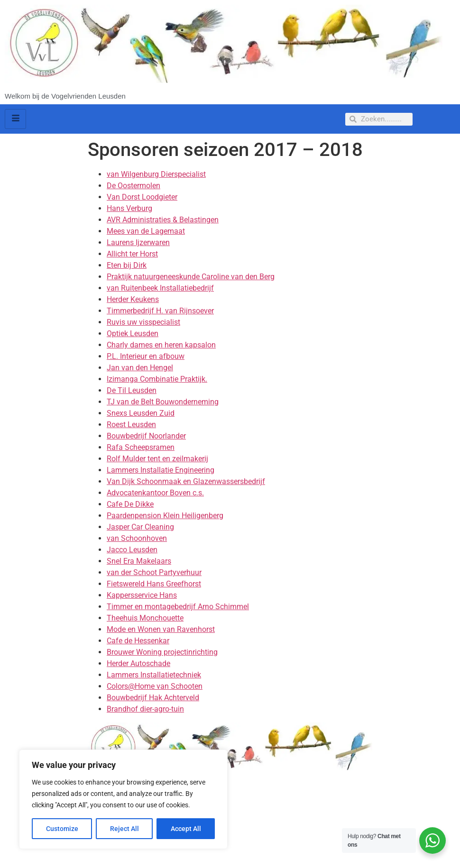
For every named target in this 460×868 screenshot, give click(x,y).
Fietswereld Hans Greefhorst (154, 584)
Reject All (124, 829)
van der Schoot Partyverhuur (154, 572)
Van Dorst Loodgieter (142, 197)
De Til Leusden (132, 390)
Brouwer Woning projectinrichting (162, 652)
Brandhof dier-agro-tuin (145, 709)
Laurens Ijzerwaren (138, 242)
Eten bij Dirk (127, 265)
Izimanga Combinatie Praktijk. (157, 379)
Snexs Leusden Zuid (141, 413)
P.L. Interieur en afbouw (146, 356)
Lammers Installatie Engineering (161, 470)
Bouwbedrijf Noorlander (146, 436)
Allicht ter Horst (132, 254)
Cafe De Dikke (130, 504)
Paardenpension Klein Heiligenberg (165, 516)
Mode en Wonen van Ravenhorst (161, 629)
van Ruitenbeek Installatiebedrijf (160, 288)
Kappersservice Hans (142, 595)
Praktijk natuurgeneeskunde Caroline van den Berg (191, 277)
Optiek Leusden (133, 333)
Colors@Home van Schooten (155, 686)
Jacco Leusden (132, 550)
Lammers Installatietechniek (154, 675)
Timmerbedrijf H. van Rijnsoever (160, 311)
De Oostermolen (133, 186)
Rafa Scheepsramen (141, 447)
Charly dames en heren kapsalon (161, 345)
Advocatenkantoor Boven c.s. (155, 493)
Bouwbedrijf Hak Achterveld (153, 698)
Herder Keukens (133, 299)
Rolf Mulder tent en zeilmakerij (157, 459)
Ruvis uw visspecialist (143, 322)
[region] (123, 799)
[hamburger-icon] (15, 119)
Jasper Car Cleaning (140, 527)
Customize (62, 829)
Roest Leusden (131, 425)
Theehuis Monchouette (145, 618)
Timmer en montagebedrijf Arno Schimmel (178, 607)
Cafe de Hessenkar (138, 641)
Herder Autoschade (138, 663)
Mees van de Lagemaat (146, 231)
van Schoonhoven (137, 538)
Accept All (186, 829)
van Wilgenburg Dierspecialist (156, 174)
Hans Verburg (129, 208)
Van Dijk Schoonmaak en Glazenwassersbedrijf (186, 481)
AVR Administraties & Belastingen (163, 220)
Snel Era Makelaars (139, 561)
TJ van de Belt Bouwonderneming (163, 402)
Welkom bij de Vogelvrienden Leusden (65, 96)
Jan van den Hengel (140, 368)
